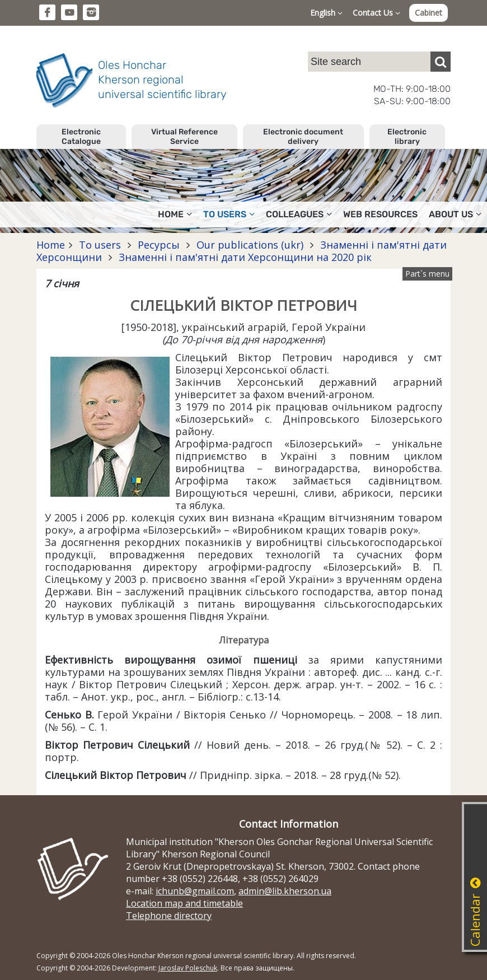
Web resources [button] (380, 214)
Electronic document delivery (303, 137)
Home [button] (175, 214)
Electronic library (407, 137)
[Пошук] (441, 62)
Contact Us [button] (376, 13)
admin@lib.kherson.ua (285, 891)
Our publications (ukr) (250, 245)
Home (51, 245)
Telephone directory (169, 916)
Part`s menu (427, 274)
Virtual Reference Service (184, 137)
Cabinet (429, 13)
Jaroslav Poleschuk (188, 968)
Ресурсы (159, 245)
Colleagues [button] (299, 214)
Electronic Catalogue (81, 137)
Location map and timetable (184, 903)
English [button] (326, 13)
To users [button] (229, 214)
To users (100, 245)
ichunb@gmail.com (195, 891)
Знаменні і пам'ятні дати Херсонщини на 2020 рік (244, 257)
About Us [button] (455, 214)
